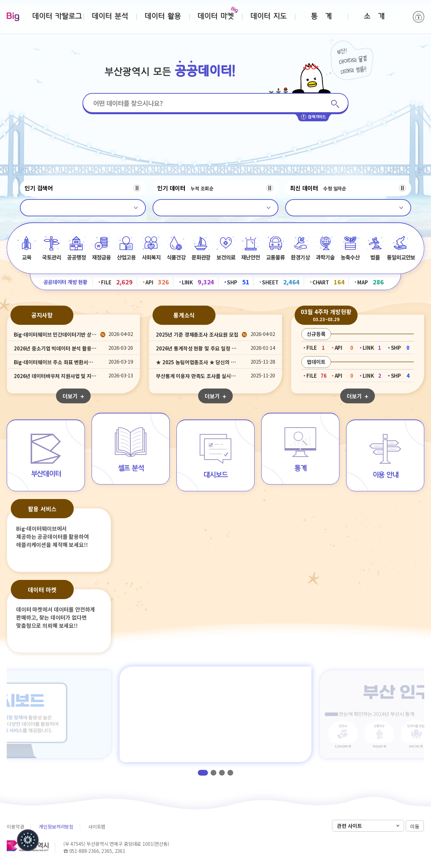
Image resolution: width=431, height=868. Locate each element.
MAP (370, 282)
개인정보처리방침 (56, 827)
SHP (238, 282)
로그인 (419, 17)
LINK (198, 282)
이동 (415, 826)
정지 (137, 188)
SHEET (281, 282)
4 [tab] (230, 772)
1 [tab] (203, 772)
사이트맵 (97, 827)
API (157, 282)
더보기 (73, 396)
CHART (329, 282)
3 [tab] (222, 772)
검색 (335, 104)
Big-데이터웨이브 (13, 17)
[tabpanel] (215, 714)
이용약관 (15, 827)
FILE (117, 282)
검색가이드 (313, 117)
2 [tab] (214, 772)
